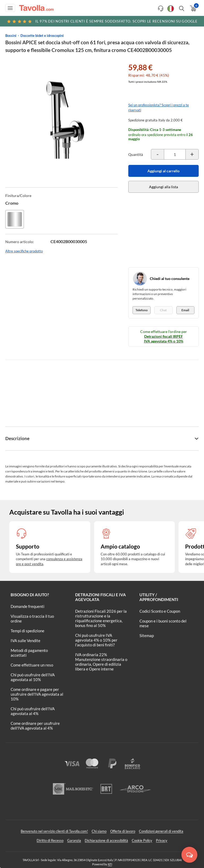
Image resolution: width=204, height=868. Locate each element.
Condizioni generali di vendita (161, 831)
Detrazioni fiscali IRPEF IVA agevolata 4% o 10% (164, 339)
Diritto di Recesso (50, 840)
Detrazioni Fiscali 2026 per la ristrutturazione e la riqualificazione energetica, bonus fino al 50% (101, 618)
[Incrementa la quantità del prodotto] (192, 154)
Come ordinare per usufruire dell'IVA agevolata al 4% (35, 726)
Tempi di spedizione (27, 631)
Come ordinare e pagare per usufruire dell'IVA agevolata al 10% (37, 694)
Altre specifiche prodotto (24, 251)
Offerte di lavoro (123, 831)
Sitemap (147, 635)
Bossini (11, 36)
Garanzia (74, 840)
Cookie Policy (142, 840)
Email (185, 310)
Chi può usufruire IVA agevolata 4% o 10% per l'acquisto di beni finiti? (96, 640)
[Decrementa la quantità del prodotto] (158, 154)
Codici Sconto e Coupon (160, 611)
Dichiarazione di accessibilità (106, 840)
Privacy (162, 840)
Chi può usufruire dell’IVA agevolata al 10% (33, 677)
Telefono (142, 310)
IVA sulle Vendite (25, 641)
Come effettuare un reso (32, 665)
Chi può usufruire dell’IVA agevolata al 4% (33, 711)
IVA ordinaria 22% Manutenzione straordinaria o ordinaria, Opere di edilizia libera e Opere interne (101, 662)
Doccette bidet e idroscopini (42, 36)
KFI (110, 864)
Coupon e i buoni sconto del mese (163, 623)
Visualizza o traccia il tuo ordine (32, 619)
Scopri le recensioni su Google (102, 21)
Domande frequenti (27, 606)
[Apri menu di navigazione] (10, 8)
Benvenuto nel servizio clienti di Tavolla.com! (54, 831)
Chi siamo (99, 831)
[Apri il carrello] (193, 8)
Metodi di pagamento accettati (29, 653)
